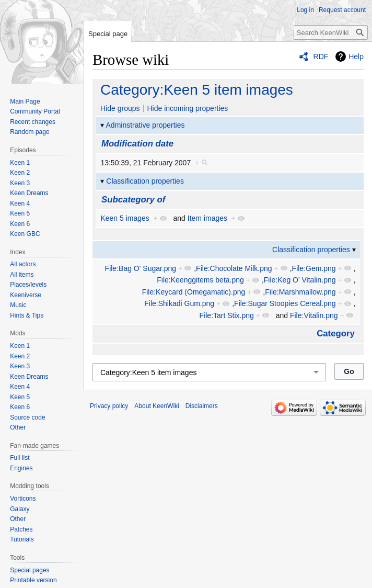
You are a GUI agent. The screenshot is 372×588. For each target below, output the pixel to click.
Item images (207, 218)
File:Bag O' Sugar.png (141, 268)
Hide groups (120, 108)
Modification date (137, 144)
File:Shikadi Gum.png (179, 303)
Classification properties (145, 181)
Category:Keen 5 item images (197, 90)
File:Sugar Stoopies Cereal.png (285, 303)
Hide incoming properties (187, 108)
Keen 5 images (125, 218)
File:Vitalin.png (314, 315)
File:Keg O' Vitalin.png (300, 280)
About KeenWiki (156, 406)
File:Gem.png (314, 268)
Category (336, 333)
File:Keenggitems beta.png (200, 280)
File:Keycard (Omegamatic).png (194, 292)
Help (356, 56)
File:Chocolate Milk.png (234, 268)
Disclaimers (202, 406)
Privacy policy (109, 406)
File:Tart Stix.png (227, 315)
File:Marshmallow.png (300, 292)
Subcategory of (133, 200)
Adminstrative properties (146, 125)
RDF (321, 56)
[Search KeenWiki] (331, 32)
